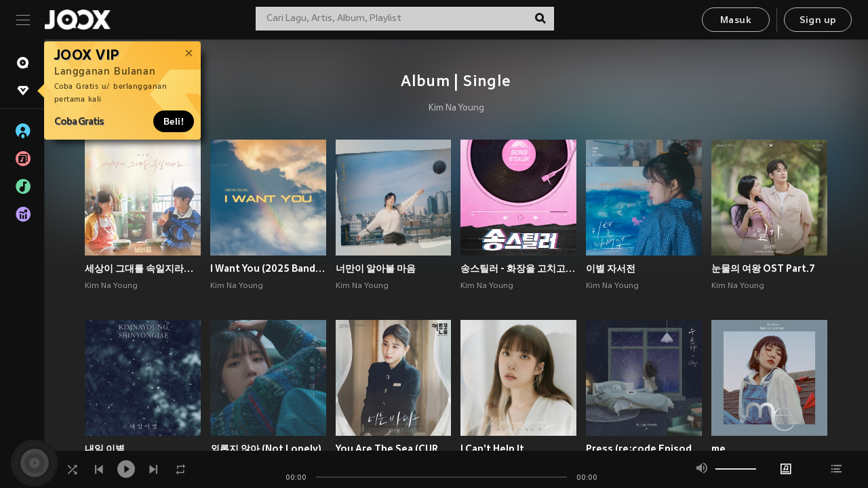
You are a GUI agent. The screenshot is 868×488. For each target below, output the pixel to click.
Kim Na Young (456, 108)
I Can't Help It (492, 449)
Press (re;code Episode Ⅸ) (644, 449)
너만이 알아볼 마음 (376, 268)
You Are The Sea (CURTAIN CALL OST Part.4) (394, 449)
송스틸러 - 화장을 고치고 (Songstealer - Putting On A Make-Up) (518, 268)
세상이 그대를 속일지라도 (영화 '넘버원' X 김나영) (143, 268)
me (718, 449)
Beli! (174, 121)
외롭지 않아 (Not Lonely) (266, 449)
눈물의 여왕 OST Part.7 (763, 268)
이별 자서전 (611, 268)
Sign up (818, 21)
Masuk (736, 21)
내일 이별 (105, 449)
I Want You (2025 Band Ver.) (268, 268)
